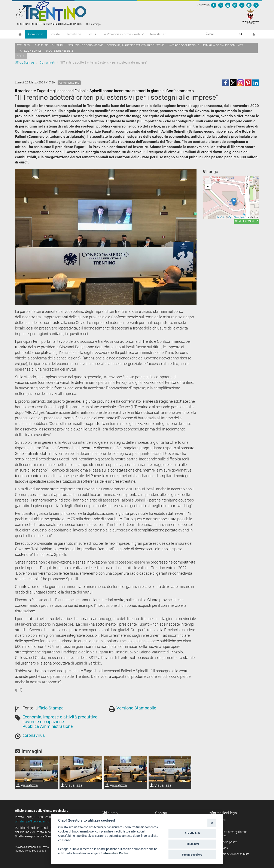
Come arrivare (246, 221)
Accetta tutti (192, 833)
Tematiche (74, 34)
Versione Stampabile (136, 708)
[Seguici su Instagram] (235, 5)
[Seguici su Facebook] (214, 5)
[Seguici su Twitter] (221, 5)
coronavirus (34, 735)
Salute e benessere (59, 51)
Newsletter (158, 34)
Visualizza (27, 785)
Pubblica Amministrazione (48, 726)
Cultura (58, 45)
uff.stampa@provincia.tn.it (33, 821)
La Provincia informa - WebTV (123, 34)
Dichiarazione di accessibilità (231, 854)
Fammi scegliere (192, 855)
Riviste (55, 34)
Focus (92, 34)
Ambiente (41, 45)
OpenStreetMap (237, 217)
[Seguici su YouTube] (228, 5)
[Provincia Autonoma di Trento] (251, 16)
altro (21, 56)
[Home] (20, 34)
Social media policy (224, 842)
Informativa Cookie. (116, 853)
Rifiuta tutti (192, 844)
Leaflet (221, 217)
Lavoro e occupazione (183, 45)
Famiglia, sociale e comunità (223, 45)
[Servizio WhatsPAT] (256, 5)
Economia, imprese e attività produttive (135, 45)
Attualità (24, 45)
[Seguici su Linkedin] (242, 5)
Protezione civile (29, 51)
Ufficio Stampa (25, 62)
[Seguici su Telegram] (249, 5)
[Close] (212, 823)
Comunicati (36, 34)
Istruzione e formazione (85, 45)
